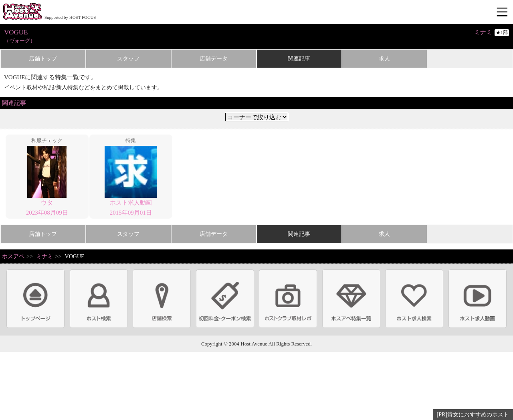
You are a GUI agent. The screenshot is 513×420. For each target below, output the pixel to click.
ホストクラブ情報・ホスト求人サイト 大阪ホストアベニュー (22, 12)
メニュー (503, 12)
